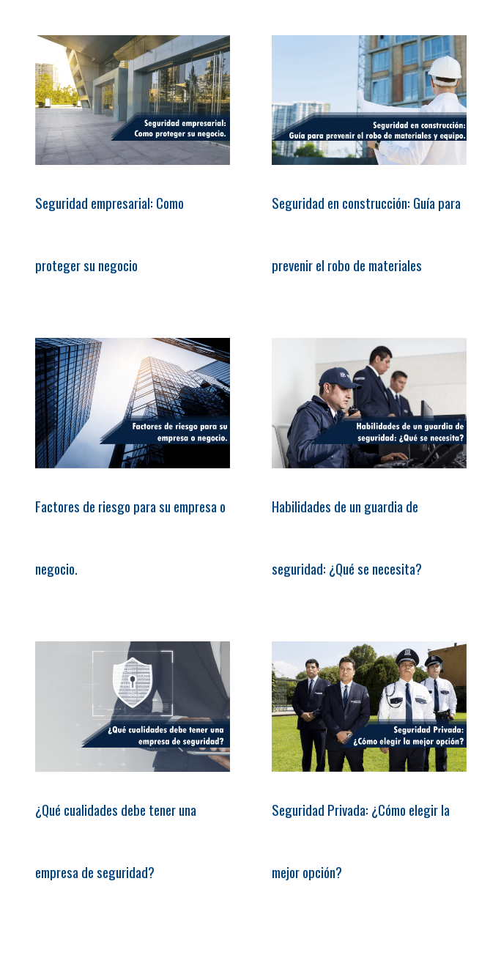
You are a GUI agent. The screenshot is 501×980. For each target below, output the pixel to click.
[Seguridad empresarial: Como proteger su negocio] (133, 100)
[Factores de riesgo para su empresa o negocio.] (133, 403)
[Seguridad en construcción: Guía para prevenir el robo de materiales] (369, 100)
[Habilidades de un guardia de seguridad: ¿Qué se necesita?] (369, 403)
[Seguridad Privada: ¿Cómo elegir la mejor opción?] (369, 706)
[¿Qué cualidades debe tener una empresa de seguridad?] (133, 706)
